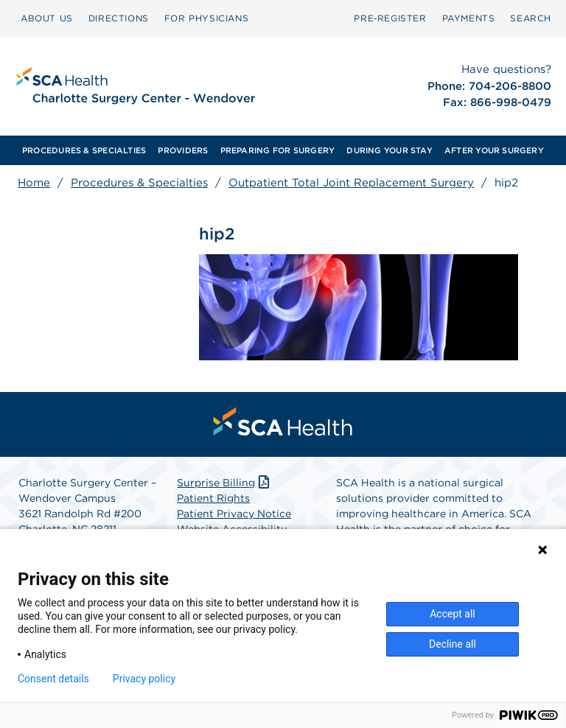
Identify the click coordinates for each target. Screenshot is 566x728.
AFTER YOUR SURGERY (494, 150)
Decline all (453, 644)
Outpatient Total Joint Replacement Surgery (351, 183)
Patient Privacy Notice (234, 514)
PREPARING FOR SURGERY (278, 150)
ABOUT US (47, 18)
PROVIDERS (183, 150)
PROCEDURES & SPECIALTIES (84, 150)
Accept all (453, 614)
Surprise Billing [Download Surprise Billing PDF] (224, 483)
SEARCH (531, 18)
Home (34, 183)
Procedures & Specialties (139, 183)
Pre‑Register (390, 18)
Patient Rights (213, 498)
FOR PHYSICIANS (206, 18)
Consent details (53, 679)
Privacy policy (144, 679)
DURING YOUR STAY (389, 150)
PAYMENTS (469, 18)
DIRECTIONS (119, 18)
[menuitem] (47, 18)
